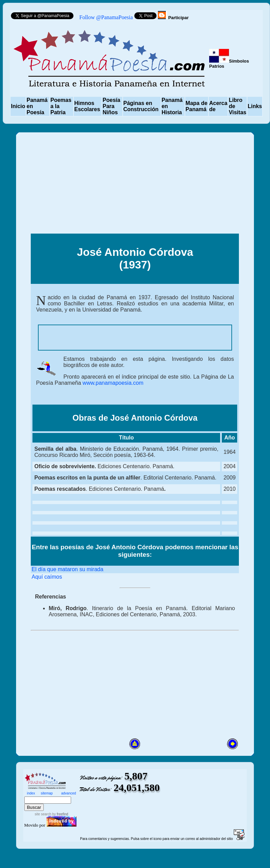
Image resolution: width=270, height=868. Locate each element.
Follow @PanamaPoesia (106, 17)
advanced (69, 793)
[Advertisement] (135, 186)
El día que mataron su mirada (67, 569)
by (60, 814)
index (31, 793)
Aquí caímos (47, 577)
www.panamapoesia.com (112, 383)
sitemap (47, 793)
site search (43, 814)
